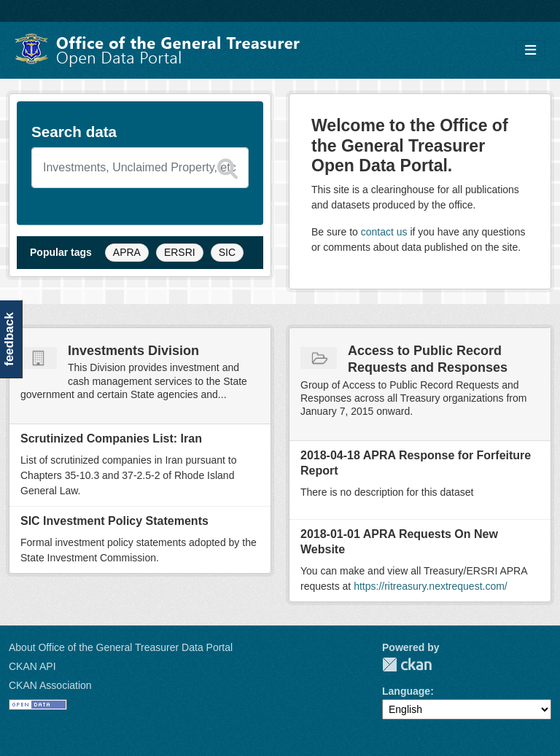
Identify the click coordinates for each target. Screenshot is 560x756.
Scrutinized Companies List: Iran (111, 439)
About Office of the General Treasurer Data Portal (121, 647)
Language (406, 691)
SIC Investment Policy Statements (114, 521)
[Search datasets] (140, 168)
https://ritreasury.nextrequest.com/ (431, 586)
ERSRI (180, 252)
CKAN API (32, 666)
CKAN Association (50, 685)
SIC (227, 252)
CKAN (407, 665)
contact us (384, 232)
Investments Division (133, 351)
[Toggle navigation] (530, 51)
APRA (127, 252)
